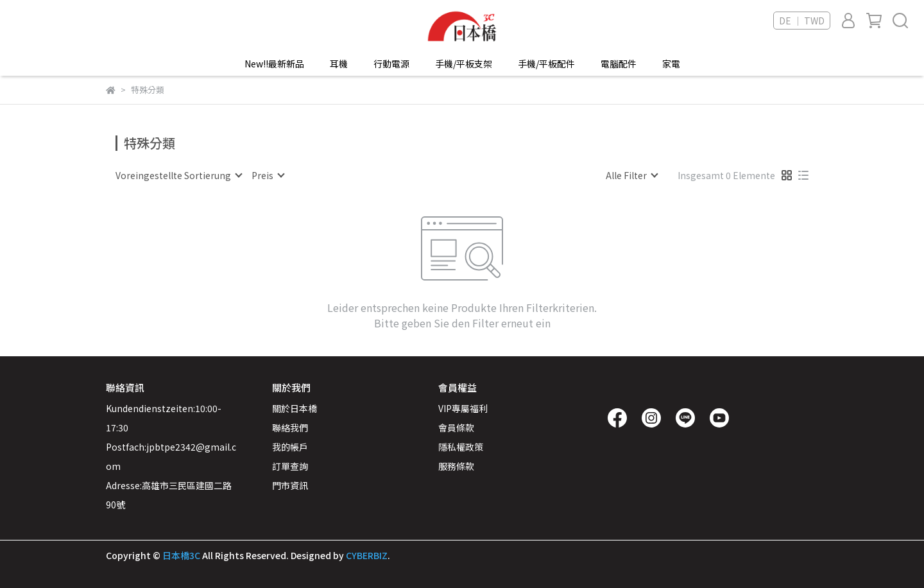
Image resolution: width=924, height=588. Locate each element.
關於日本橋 (295, 408)
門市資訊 (290, 485)
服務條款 (456, 466)
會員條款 (456, 428)
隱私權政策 (461, 447)
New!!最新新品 (274, 64)
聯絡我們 (290, 428)
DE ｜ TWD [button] (802, 21)
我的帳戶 (290, 447)
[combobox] (178, 175)
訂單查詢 (290, 466)
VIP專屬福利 (463, 408)
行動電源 (391, 64)
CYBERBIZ (367, 555)
